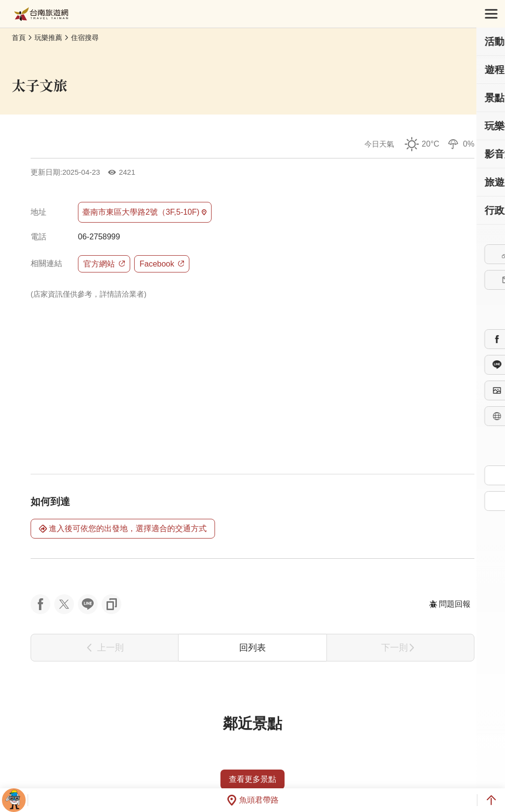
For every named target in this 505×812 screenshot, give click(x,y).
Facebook (162, 264)
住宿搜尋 (85, 38)
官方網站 (104, 264)
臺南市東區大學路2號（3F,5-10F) (145, 212)
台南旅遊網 (41, 14)
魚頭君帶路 (252, 800)
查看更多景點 (252, 779)
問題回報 (450, 604)
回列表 (252, 648)
